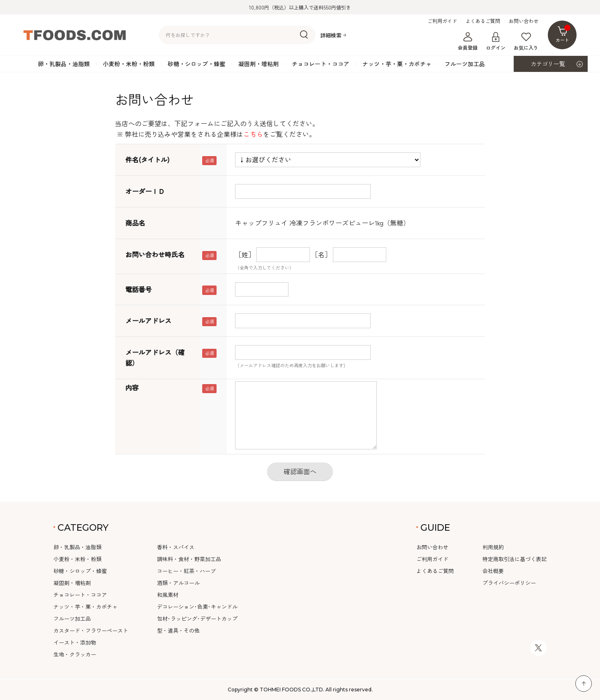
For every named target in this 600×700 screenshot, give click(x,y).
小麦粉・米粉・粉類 (129, 64)
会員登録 (468, 41)
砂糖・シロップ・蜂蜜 (196, 64)
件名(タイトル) (147, 159)
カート (563, 34)
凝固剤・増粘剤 (258, 64)
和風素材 (168, 595)
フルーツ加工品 (465, 64)
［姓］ (245, 254)
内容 (132, 387)
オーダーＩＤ (145, 191)
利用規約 (493, 547)
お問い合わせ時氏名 (155, 254)
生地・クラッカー (75, 654)
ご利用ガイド (442, 21)
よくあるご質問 (483, 21)
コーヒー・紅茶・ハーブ (186, 571)
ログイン (496, 41)
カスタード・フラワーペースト (91, 630)
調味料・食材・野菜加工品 (189, 559)
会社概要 (493, 571)
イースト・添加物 (75, 642)
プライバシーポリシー (509, 583)
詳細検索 (331, 35)
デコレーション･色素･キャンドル (197, 607)
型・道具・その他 (178, 630)
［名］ (321, 254)
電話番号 (138, 289)
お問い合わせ (524, 21)
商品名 (135, 223)
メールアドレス (148, 320)
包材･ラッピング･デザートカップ (197, 618)
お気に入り (526, 41)
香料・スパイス (176, 547)
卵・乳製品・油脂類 (64, 64)
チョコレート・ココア (321, 64)
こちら (253, 134)
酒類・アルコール (178, 583)
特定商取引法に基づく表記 (515, 559)
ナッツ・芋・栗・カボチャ (397, 64)
